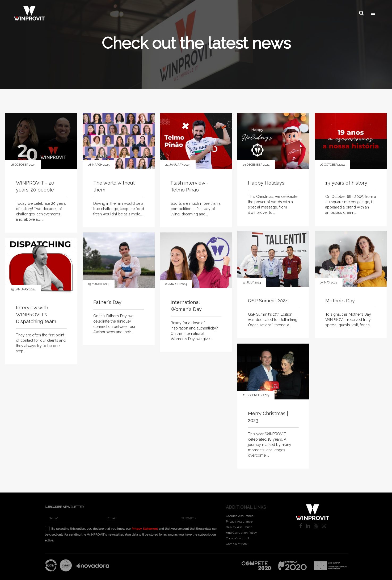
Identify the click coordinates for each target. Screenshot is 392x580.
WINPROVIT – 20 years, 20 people (35, 186)
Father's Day (107, 302)
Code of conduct (238, 538)
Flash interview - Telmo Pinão (189, 186)
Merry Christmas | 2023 (268, 417)
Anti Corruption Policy (241, 533)
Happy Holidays (266, 183)
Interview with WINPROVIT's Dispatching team (36, 314)
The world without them (114, 186)
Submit (189, 518)
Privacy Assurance (239, 521)
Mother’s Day (340, 301)
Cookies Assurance (240, 516)
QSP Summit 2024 (268, 301)
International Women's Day (186, 306)
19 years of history (346, 183)
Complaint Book (237, 544)
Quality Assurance (239, 527)
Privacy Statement (145, 529)
